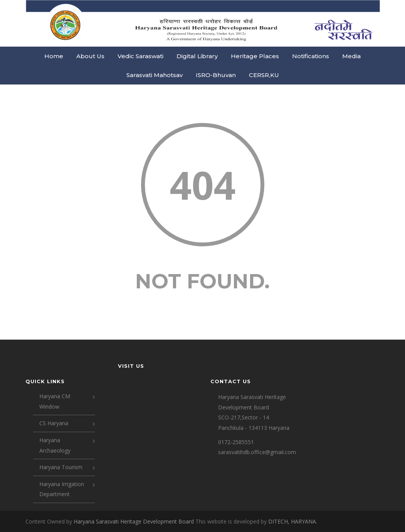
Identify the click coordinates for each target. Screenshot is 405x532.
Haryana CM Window (55, 401)
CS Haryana (54, 423)
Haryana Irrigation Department (62, 489)
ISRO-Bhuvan (216, 75)
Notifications (311, 56)
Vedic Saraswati (140, 56)
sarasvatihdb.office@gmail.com (257, 452)
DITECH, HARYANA (292, 521)
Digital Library (197, 56)
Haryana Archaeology (55, 445)
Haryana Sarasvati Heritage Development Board (134, 521)
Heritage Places (255, 56)
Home (54, 56)
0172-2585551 (236, 442)
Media (351, 56)
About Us (90, 56)
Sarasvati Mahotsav (155, 75)
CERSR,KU (264, 75)
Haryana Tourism (61, 467)
